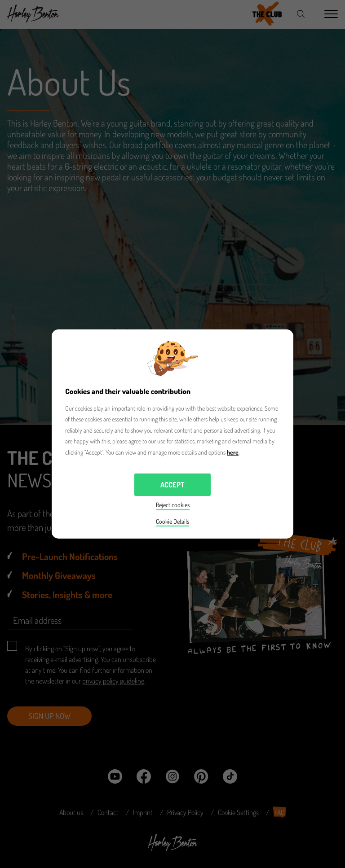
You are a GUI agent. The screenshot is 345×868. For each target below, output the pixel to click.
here (233, 452)
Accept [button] (172, 484)
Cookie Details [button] (172, 521)
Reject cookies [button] (173, 505)
